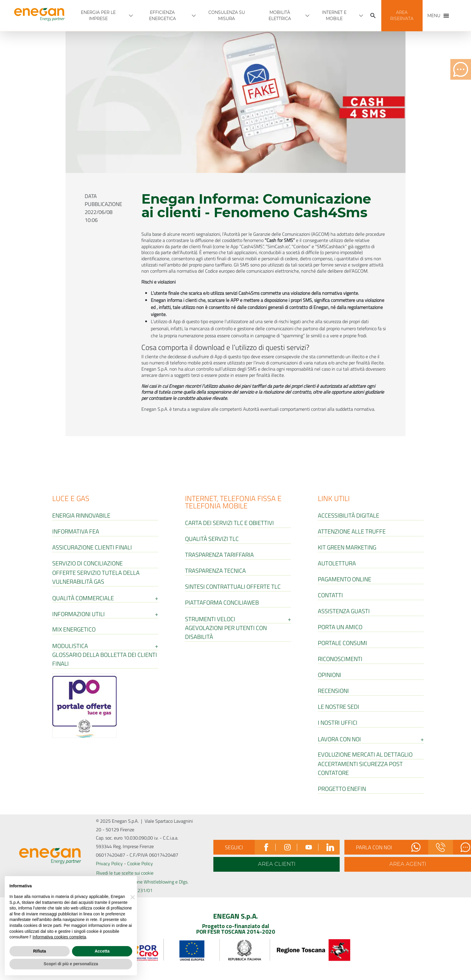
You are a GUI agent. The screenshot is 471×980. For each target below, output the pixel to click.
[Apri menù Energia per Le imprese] (131, 16)
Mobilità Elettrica (280, 15)
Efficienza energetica (162, 15)
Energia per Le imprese (98, 15)
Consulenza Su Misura (227, 15)
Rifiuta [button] (40, 951)
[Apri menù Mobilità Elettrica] (308, 16)
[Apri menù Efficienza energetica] (194, 16)
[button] (402, 16)
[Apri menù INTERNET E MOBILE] (361, 16)
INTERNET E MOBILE (334, 15)
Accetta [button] (102, 951)
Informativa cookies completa (59, 937)
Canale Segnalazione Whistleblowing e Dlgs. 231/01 (145, 886)
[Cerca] (373, 16)
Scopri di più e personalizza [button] (71, 964)
